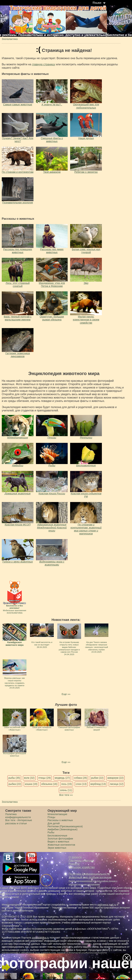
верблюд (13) (98, 784)
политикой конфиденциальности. (88, 953)
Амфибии (18, 465)
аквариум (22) (115, 778)
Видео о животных (58, 842)
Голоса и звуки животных (18, 562)
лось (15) (67, 784)
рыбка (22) (15, 784)
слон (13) (81, 784)
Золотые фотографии (60, 839)
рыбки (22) (97, 778)
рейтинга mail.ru (107, 905)
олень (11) (66, 790)
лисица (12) (117, 784)
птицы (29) (45, 778)
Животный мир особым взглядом (90, 877)
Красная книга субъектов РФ (86, 495)
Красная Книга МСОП (18, 525)
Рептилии (86, 438)
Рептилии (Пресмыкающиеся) (65, 826)
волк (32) (29, 778)
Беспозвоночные (86, 465)
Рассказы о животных (60, 820)
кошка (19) (31, 784)
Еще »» (66, 694)
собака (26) (80, 778)
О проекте (75, 857)
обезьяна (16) (49, 784)
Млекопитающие (18, 438)
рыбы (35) (14, 778)
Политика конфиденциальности (18, 816)
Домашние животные (18, 494)
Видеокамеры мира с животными (52, 563)
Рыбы (52, 465)
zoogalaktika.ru (40, 938)
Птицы (52, 438)
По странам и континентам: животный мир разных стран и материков (86, 529)
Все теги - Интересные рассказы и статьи (19, 822)
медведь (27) (62, 778)
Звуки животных (57, 848)
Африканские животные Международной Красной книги (52, 528)
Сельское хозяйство (82, 867)
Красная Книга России (52, 494)
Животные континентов (61, 845)
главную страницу (44, 64)
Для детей (54, 823)
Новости (74, 864)
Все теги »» (66, 795)
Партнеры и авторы (81, 861)
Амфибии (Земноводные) (63, 829)
